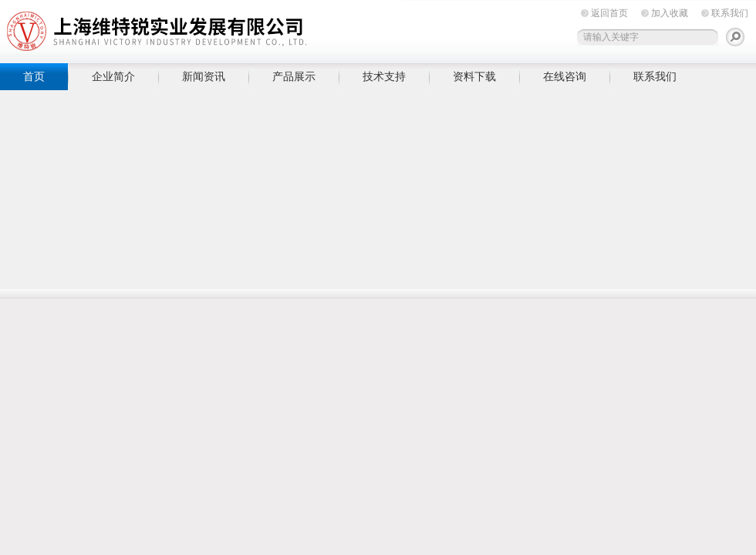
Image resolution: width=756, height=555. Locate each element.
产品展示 (294, 76)
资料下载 (474, 76)
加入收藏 (670, 13)
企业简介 (113, 76)
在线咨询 (565, 76)
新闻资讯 (204, 76)
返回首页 (609, 13)
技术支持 (384, 76)
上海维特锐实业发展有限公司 (239, 29)
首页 (34, 76)
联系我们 (730, 13)
